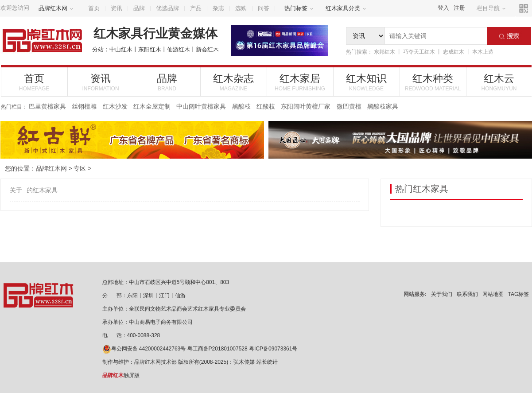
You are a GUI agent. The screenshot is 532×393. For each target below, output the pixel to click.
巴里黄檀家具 (47, 106)
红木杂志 (234, 82)
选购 (241, 8)
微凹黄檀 (349, 106)
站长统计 (267, 362)
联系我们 (467, 294)
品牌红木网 (56, 8)
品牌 (139, 8)
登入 (443, 8)
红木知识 (367, 82)
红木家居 (300, 82)
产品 (196, 8)
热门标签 (299, 8)
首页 (94, 8)
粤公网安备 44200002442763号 (144, 349)
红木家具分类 (346, 8)
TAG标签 (519, 294)
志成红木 (454, 52)
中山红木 (121, 49)
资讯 (116, 8)
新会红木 (207, 49)
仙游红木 (179, 49)
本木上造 (483, 52)
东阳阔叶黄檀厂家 (306, 106)
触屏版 (121, 375)
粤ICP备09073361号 (273, 349)
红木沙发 (115, 106)
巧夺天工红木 (419, 52)
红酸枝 (266, 106)
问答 (264, 8)
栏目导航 (491, 8)
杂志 (218, 8)
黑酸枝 (241, 106)
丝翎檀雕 (84, 106)
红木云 (499, 82)
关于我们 (442, 294)
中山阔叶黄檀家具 (201, 106)
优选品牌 (167, 8)
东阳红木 (150, 49)
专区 (80, 168)
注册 (459, 8)
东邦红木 (384, 52)
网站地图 (493, 294)
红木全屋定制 (152, 106)
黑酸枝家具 (383, 106)
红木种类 (433, 82)
